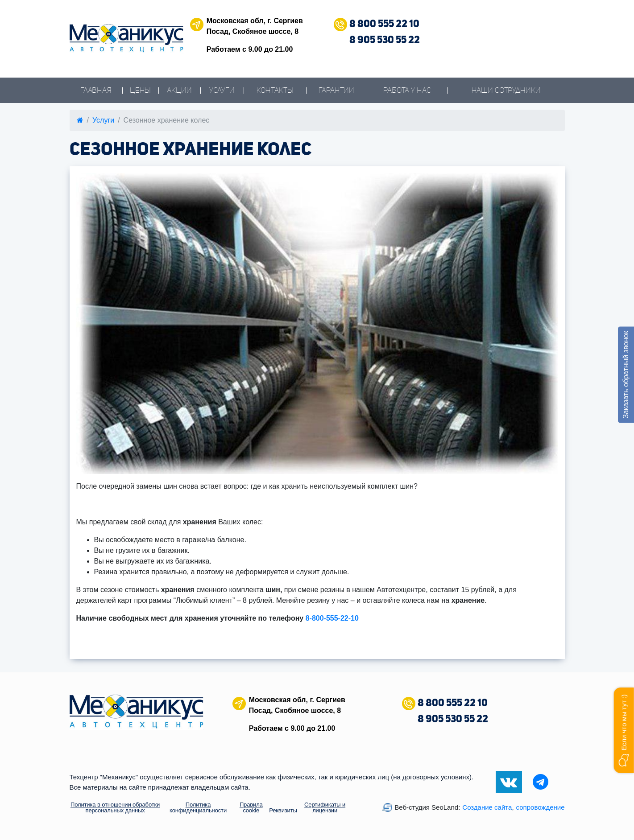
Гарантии (336, 90)
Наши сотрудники (506, 90)
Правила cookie (251, 807)
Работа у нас (407, 90)
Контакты (275, 90)
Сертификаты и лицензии (325, 807)
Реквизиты (283, 810)
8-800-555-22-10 (332, 618)
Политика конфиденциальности (198, 807)
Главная (96, 90)
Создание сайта (487, 807)
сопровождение (541, 807)
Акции (179, 90)
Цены (140, 90)
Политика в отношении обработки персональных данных (115, 807)
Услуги (222, 90)
